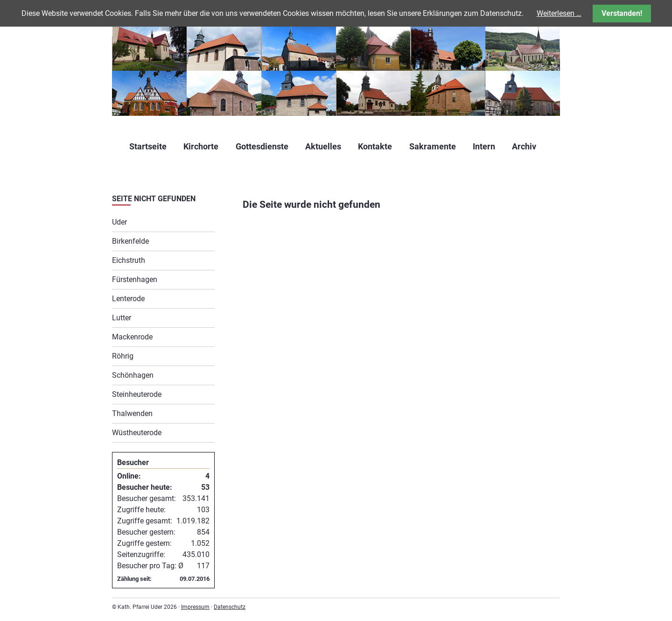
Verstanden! (622, 13)
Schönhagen (133, 375)
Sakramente (433, 146)
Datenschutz (230, 607)
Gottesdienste (262, 146)
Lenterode (128, 299)
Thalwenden (132, 413)
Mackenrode (132, 337)
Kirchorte (201, 146)
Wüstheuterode (137, 433)
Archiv (524, 146)
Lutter (122, 318)
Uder (119, 222)
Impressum (195, 607)
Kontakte (375, 146)
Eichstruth (129, 260)
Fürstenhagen (135, 279)
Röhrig (123, 356)
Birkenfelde (130, 241)
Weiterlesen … (559, 13)
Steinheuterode (137, 394)
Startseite (148, 146)
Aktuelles (323, 146)
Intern (484, 146)
